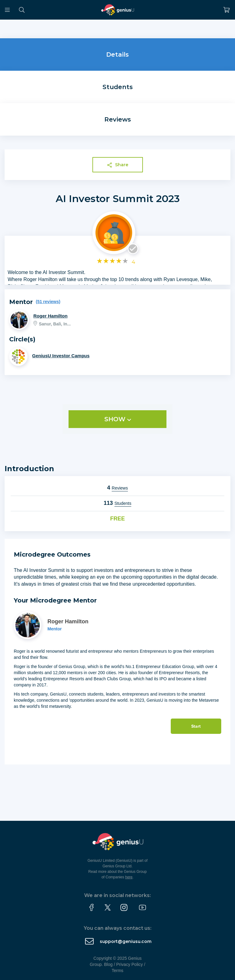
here (129, 877)
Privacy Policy (130, 964)
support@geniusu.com (126, 941)
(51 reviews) (48, 302)
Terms (117, 971)
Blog (108, 964)
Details (117, 54)
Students (118, 87)
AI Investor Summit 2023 (118, 199)
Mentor (55, 629)
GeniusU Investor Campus (61, 356)
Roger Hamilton (50, 316)
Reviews (118, 119)
